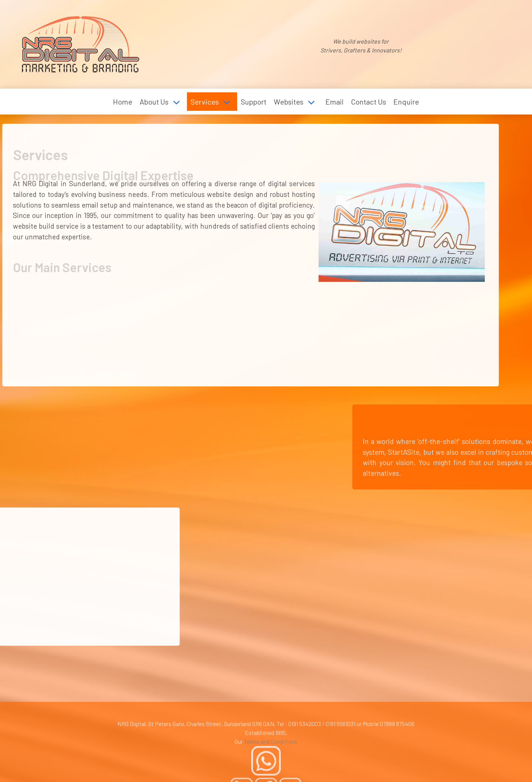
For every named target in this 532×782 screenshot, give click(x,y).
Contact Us (369, 102)
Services (205, 102)
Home (123, 102)
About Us (154, 102)
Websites (289, 102)
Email (335, 102)
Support (254, 102)
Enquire (406, 102)
